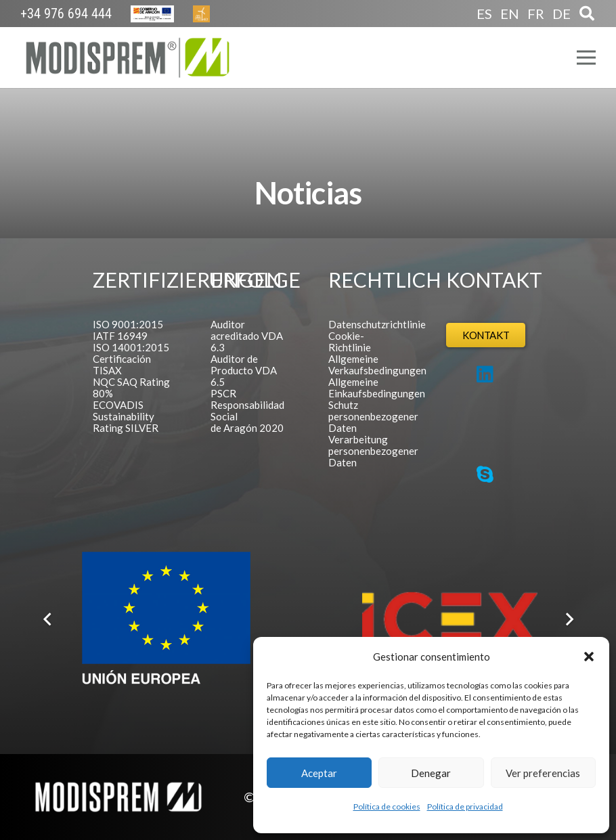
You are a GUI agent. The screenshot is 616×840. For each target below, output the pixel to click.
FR (536, 14)
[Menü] (586, 58)
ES (484, 14)
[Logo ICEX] (450, 619)
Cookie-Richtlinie (350, 341)
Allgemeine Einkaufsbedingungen (377, 388)
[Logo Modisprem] (128, 58)
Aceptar (319, 773)
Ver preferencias (543, 773)
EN (510, 14)
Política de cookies (387, 806)
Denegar (431, 773)
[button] (589, 657)
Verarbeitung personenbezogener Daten (373, 451)
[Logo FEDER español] (166, 619)
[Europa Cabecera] (152, 14)
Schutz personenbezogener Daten (373, 416)
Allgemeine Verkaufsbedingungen (377, 364)
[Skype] (485, 474)
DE (562, 14)
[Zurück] (48, 619)
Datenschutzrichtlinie (377, 324)
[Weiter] (568, 619)
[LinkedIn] (485, 374)
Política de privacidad (465, 806)
